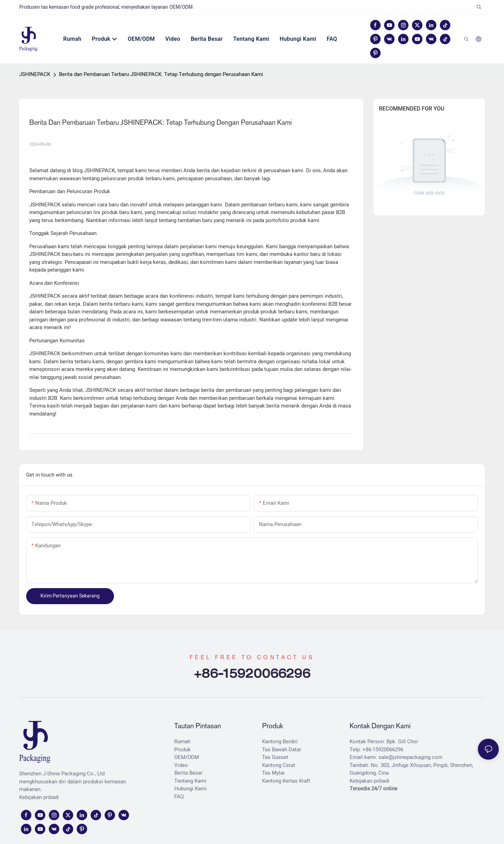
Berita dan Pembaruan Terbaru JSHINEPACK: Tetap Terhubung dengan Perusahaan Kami (161, 74)
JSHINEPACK (35, 74)
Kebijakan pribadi (39, 797)
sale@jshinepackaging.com (410, 757)
